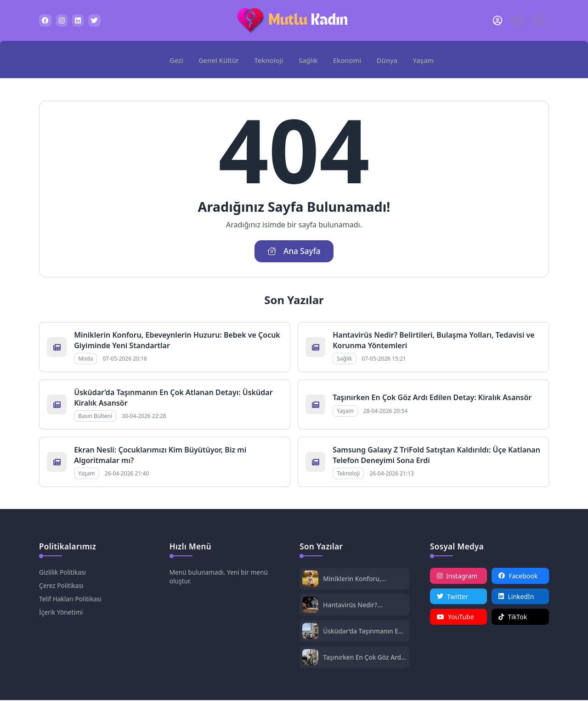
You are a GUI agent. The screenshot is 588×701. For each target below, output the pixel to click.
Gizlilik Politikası (63, 573)
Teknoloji (270, 59)
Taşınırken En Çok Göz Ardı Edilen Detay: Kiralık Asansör (432, 399)
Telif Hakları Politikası (71, 600)
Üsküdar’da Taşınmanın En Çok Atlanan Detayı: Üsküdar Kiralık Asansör (363, 632)
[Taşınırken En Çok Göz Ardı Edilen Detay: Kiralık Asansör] (310, 659)
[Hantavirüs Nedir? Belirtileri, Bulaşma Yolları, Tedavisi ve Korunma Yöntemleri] (310, 607)
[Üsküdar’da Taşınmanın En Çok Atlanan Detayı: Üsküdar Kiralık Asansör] (310, 633)
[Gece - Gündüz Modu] (539, 25)
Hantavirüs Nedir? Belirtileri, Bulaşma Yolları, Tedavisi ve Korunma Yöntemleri (363, 606)
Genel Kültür (221, 59)
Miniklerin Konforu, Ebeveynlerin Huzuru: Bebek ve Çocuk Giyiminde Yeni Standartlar (364, 579)
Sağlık (308, 59)
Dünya (385, 59)
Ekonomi (346, 59)
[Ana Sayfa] (155, 59)
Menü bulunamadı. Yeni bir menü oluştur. (220, 577)
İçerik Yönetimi (61, 613)
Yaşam (420, 59)
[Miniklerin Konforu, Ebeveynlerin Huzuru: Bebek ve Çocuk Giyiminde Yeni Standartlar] (310, 580)
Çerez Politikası (62, 586)
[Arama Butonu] (517, 20)
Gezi (179, 59)
